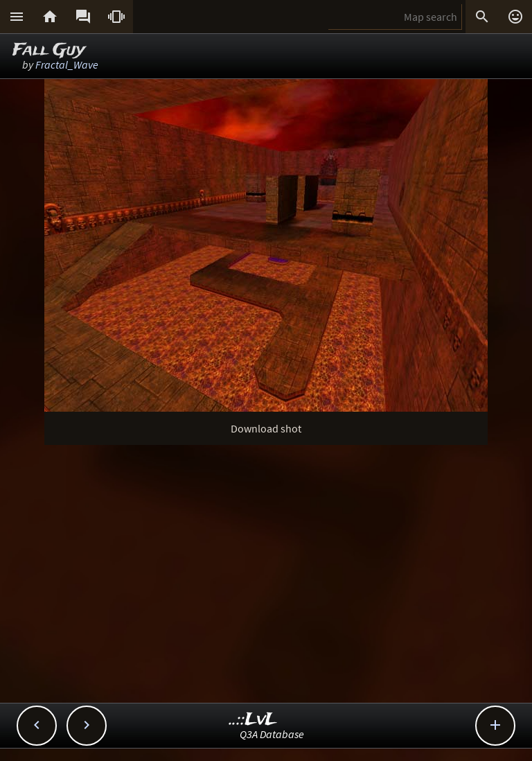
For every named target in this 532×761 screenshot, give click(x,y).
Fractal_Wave (67, 64)
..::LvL (253, 720)
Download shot (266, 428)
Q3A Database (272, 734)
